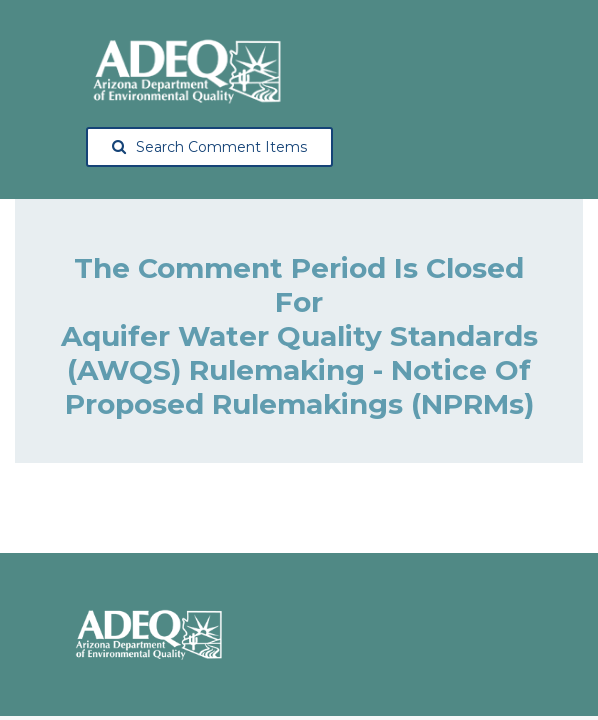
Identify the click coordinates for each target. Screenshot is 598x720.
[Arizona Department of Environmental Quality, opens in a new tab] (186, 70)
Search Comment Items (209, 147)
